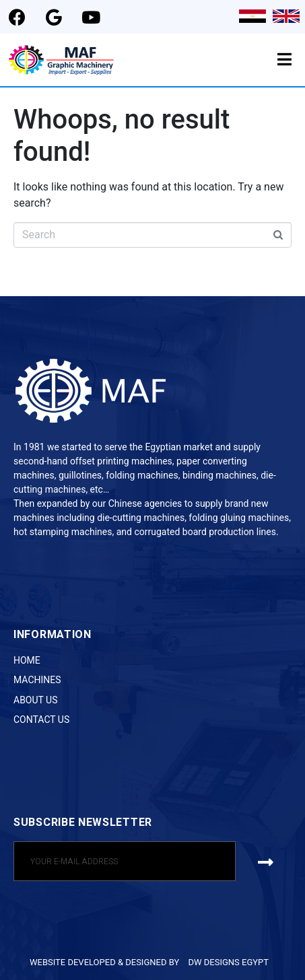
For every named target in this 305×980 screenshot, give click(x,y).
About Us (36, 700)
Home (27, 660)
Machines (37, 680)
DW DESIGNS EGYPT (228, 962)
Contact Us (41, 720)
